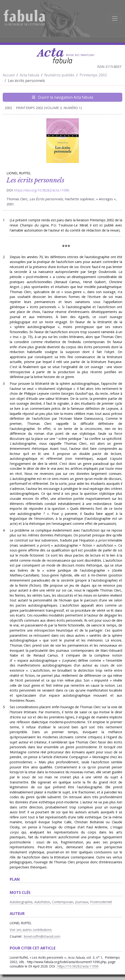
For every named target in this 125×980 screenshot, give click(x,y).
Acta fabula (29, 75)
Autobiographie (21, 902)
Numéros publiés (59, 75)
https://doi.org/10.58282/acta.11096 (42, 190)
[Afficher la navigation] (115, 19)
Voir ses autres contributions (31, 930)
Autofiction (42, 902)
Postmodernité (101, 902)
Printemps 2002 (93, 75)
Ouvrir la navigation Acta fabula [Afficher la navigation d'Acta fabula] (62, 97)
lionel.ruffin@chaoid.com (42, 936)
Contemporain (63, 902)
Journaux (82, 902)
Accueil (9, 75)
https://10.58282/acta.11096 (78, 966)
